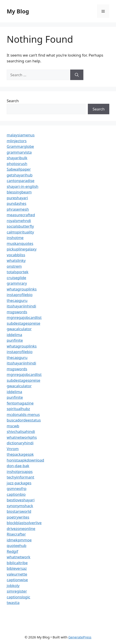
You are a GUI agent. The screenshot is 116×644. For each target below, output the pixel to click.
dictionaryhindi (20, 443)
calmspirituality (20, 232)
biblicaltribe (17, 563)
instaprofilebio (20, 295)
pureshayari (17, 198)
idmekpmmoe (19, 540)
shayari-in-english (23, 186)
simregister (17, 591)
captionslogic (18, 597)
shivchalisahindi (21, 431)
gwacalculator (19, 329)
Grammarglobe (20, 146)
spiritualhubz (18, 409)
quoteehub (17, 545)
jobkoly (13, 586)
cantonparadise (21, 181)
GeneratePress (80, 637)
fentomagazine (20, 403)
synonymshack (20, 506)
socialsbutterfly (20, 226)
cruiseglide (16, 278)
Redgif (12, 551)
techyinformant (20, 477)
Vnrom (13, 449)
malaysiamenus (21, 135)
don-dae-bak (18, 466)
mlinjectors (17, 141)
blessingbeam (19, 192)
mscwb (13, 426)
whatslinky (16, 260)
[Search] (77, 75)
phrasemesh (18, 209)
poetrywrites (18, 517)
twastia (13, 603)
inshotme (15, 238)
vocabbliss (16, 255)
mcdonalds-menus (23, 414)
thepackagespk (20, 454)
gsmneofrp (17, 488)
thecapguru (17, 300)
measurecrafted (21, 215)
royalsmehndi (19, 221)
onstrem (14, 266)
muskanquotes (20, 243)
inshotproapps (20, 471)
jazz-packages (19, 483)
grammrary (17, 283)
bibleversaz (17, 568)
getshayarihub (20, 175)
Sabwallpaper (19, 169)
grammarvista (19, 152)
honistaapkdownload (25, 460)
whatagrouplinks (22, 289)
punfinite (15, 340)
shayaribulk (17, 158)
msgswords (17, 312)
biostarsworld (19, 511)
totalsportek (18, 272)
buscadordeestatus (24, 420)
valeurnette (17, 574)
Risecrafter (16, 534)
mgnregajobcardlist (24, 317)
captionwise (17, 580)
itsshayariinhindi (21, 306)
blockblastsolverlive (24, 523)
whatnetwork (19, 557)
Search (13, 101)
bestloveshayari (21, 500)
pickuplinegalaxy (22, 249)
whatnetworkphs (22, 437)
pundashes (17, 203)
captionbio (16, 494)
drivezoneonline (21, 529)
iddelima (14, 335)
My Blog (18, 11)
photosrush (17, 164)
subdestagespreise (23, 323)
